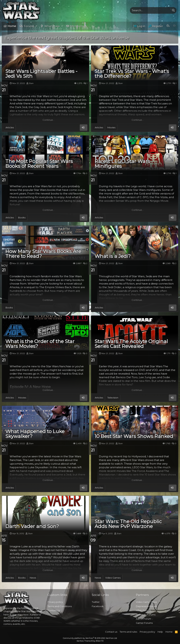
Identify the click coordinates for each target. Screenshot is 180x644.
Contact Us (54, 610)
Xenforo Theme (90, 641)
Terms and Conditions (60, 606)
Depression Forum (146, 606)
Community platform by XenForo (90, 638)
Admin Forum (144, 619)
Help (160, 632)
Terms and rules (128, 632)
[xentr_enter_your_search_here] (150, 10)
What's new (52, 26)
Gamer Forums (144, 623)
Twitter (96, 602)
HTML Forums (144, 610)
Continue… (49, 120)
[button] (36, 26)
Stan (31, 83)
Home (12, 26)
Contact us (111, 632)
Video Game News (146, 602)
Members (77, 26)
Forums (29, 26)
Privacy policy (55, 602)
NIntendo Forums (146, 615)
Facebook (98, 606)
